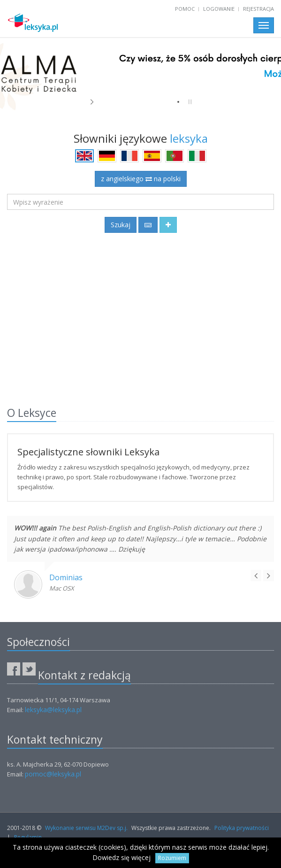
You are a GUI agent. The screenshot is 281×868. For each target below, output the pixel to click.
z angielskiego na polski (141, 179)
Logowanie (219, 9)
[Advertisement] (140, 318)
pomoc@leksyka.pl (53, 774)
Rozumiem (172, 858)
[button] (168, 225)
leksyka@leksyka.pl (53, 710)
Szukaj (121, 225)
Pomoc (185, 9)
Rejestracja (258, 9)
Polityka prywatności (242, 828)
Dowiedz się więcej (122, 857)
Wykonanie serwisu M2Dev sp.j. (86, 828)
